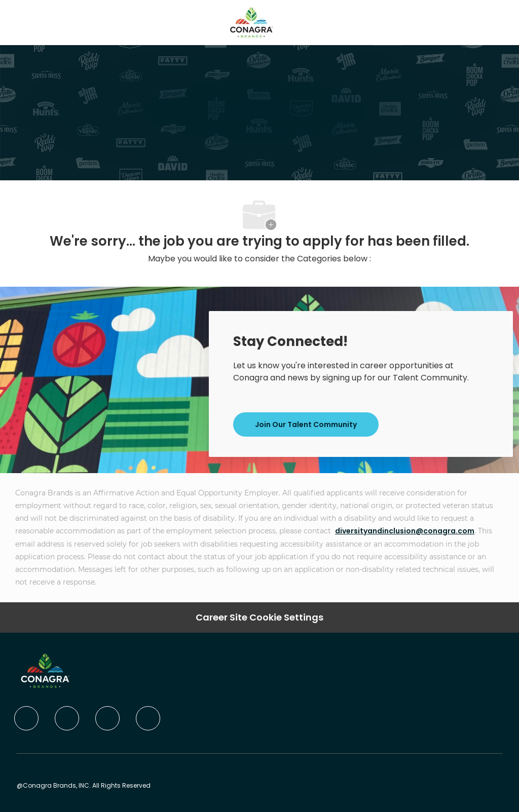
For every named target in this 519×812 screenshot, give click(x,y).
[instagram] (148, 718)
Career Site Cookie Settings (259, 617)
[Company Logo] (251, 22)
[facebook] (26, 718)
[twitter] (107, 718)
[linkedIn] (67, 718)
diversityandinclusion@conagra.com (405, 531)
